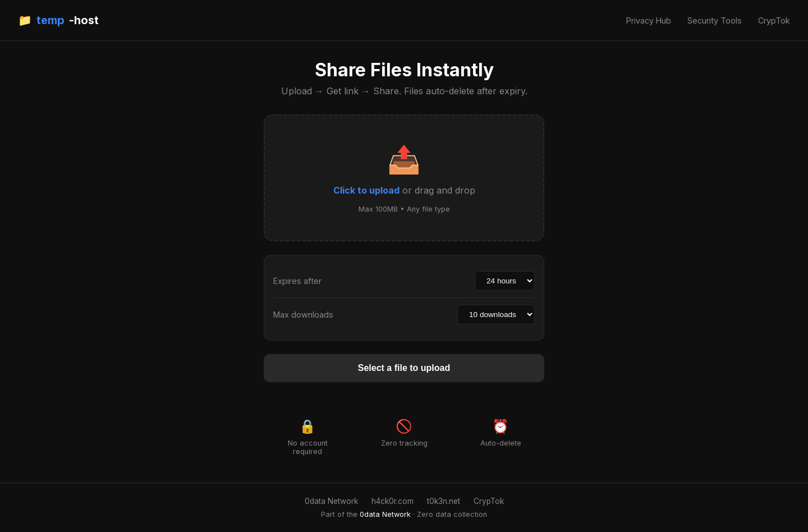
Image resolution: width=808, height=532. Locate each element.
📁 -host (58, 20)
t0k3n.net (444, 501)
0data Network (331, 501)
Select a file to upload (404, 368)
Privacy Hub (649, 20)
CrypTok (774, 20)
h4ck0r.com (392, 501)
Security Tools (715, 20)
